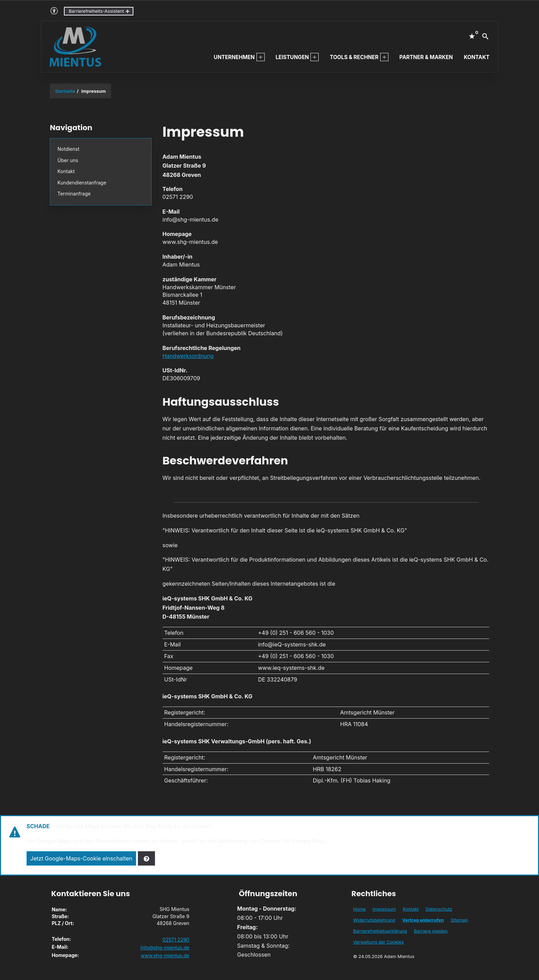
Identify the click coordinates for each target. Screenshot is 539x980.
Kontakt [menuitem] (477, 57)
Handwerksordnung (188, 356)
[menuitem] (261, 57)
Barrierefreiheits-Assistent (96, 11)
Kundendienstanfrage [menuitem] (82, 183)
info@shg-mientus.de (165, 948)
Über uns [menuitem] (68, 160)
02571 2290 (176, 940)
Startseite (65, 91)
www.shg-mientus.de (165, 955)
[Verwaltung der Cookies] (146, 858)
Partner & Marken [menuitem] (426, 57)
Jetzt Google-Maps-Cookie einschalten (81, 858)
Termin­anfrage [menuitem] (74, 194)
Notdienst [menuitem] (68, 149)
